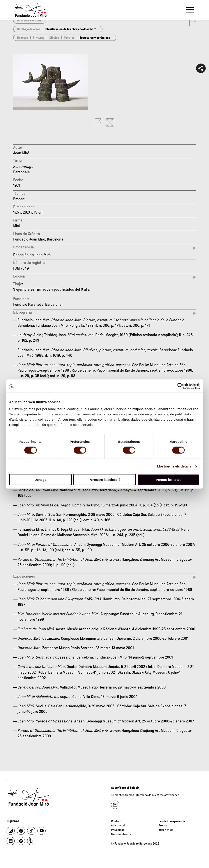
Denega (40, 479)
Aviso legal (118, 826)
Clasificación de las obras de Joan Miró (71, 29)
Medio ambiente (121, 834)
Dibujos (54, 38)
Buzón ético (166, 830)
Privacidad (118, 830)
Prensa (163, 826)
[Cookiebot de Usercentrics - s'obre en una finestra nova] (181, 386)
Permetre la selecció (104, 479)
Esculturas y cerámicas (95, 38)
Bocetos (22, 38)
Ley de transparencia (172, 821)
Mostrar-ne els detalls (174, 466)
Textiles (69, 38)
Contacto (117, 821)
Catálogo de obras (29, 29)
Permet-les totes (169, 479)
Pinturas (39, 38)
